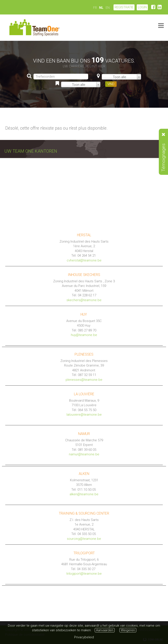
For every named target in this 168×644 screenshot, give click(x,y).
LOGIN (142, 7)
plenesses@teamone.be (84, 380)
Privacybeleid (84, 637)
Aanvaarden (105, 630)
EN (108, 8)
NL (101, 8)
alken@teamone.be (84, 494)
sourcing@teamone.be (84, 539)
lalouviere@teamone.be (84, 415)
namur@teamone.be (84, 454)
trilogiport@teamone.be (84, 574)
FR (95, 8)
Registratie (124, 7)
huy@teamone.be (84, 335)
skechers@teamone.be (84, 300)
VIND (111, 84)
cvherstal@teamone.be (84, 260)
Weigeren (128, 630)
